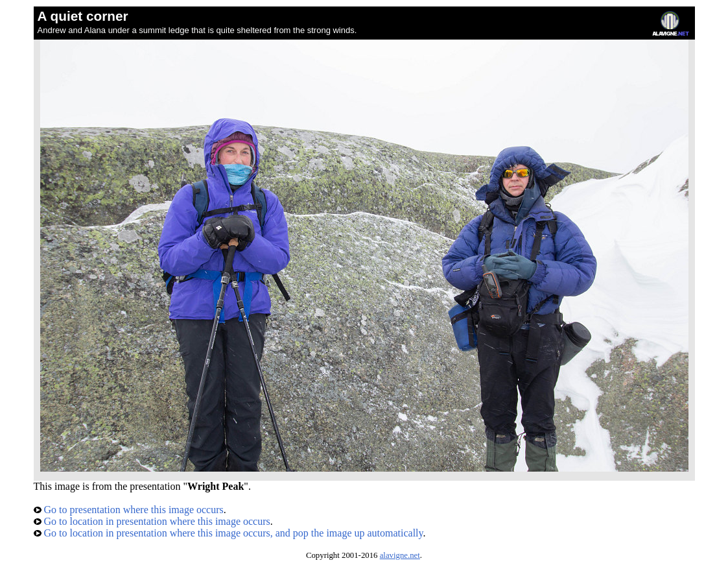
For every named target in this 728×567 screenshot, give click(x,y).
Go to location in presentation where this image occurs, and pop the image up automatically (229, 533)
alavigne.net (400, 555)
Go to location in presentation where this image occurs (152, 521)
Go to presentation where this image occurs (129, 510)
